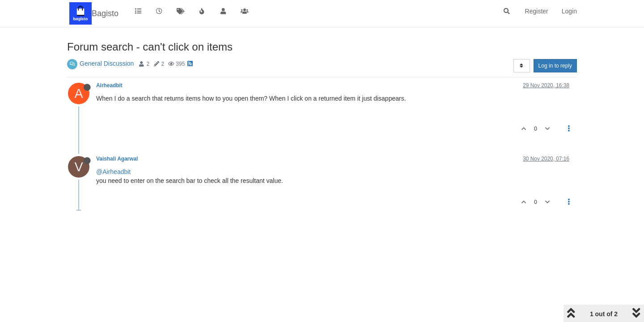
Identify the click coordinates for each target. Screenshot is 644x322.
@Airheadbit (113, 172)
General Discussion (107, 64)
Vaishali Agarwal (117, 159)
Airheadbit (109, 85)
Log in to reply (555, 66)
